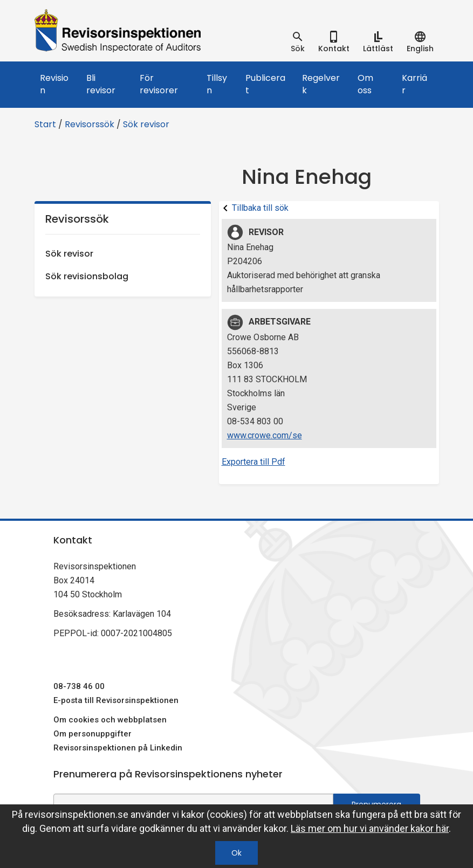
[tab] (298, 42)
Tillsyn (217, 84)
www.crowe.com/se (265, 435)
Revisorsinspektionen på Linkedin (118, 748)
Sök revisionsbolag (87, 276)
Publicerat (265, 84)
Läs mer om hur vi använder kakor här (370, 828)
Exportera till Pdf (253, 462)
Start (45, 124)
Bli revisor (101, 84)
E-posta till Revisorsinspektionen (116, 700)
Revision (54, 84)
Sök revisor (146, 124)
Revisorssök (90, 124)
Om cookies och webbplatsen (110, 720)
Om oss (365, 84)
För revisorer (159, 84)
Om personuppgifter (92, 734)
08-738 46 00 (79, 686)
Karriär (414, 84)
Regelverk (321, 84)
